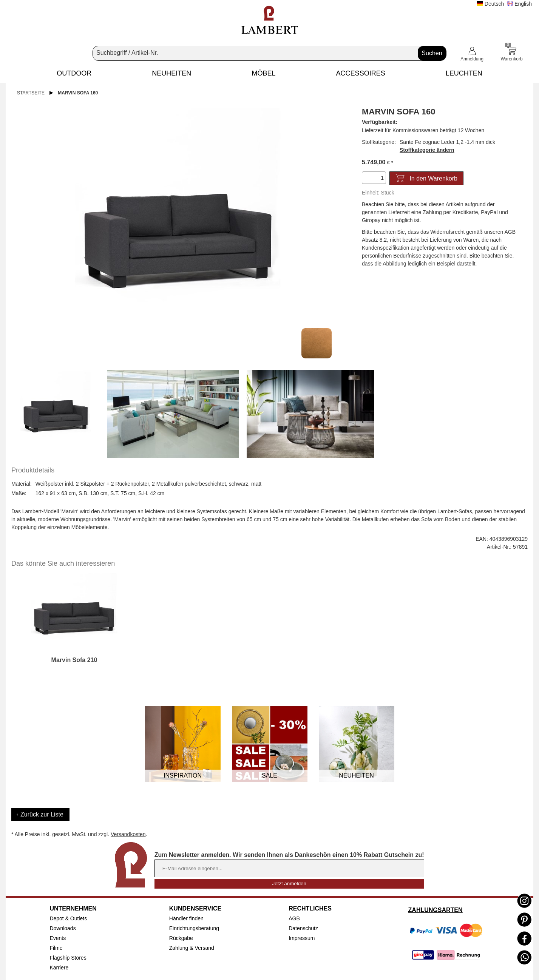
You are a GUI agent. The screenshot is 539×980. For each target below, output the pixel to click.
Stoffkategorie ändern (427, 150)
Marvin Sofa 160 (78, 93)
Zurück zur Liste (42, 814)
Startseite (31, 93)
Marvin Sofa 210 (74, 660)
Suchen (432, 53)
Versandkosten (128, 834)
